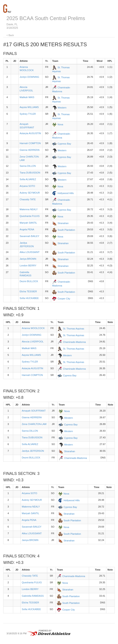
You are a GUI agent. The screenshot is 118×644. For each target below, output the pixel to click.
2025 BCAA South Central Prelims (46, 18)
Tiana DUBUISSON (30, 173)
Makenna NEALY (29, 209)
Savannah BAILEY (29, 236)
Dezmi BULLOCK (29, 281)
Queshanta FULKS (30, 216)
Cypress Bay (64, 144)
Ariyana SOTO (27, 186)
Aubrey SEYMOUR (30, 193)
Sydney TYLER (28, 114)
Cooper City (64, 299)
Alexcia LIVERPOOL (33, 342)
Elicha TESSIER (28, 291)
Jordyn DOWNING (29, 77)
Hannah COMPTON (30, 143)
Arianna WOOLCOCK (33, 328)
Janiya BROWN (28, 259)
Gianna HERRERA (30, 150)
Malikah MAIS (27, 97)
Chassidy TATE (28, 199)
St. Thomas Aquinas (74, 329)
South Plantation (66, 230)
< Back (10, 35)
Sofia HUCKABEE (29, 298)
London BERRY (28, 266)
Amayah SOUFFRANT (34, 411)
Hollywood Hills (66, 193)
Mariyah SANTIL (28, 223)
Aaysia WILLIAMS (29, 107)
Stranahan (63, 223)
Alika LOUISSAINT (30, 252)
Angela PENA (27, 229)
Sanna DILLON (28, 166)
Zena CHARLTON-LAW (34, 424)
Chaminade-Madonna (74, 342)
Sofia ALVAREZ (28, 179)
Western (62, 108)
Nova (60, 124)
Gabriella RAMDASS (33, 596)
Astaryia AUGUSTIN (30, 133)
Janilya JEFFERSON (33, 451)
